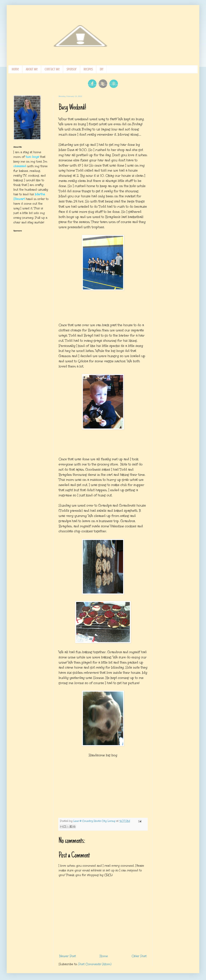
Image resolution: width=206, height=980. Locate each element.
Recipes (88, 69)
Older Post (139, 956)
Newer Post (68, 956)
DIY (101, 69)
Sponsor (72, 69)
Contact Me (52, 69)
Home (15, 69)
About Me (32, 69)
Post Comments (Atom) (95, 964)
